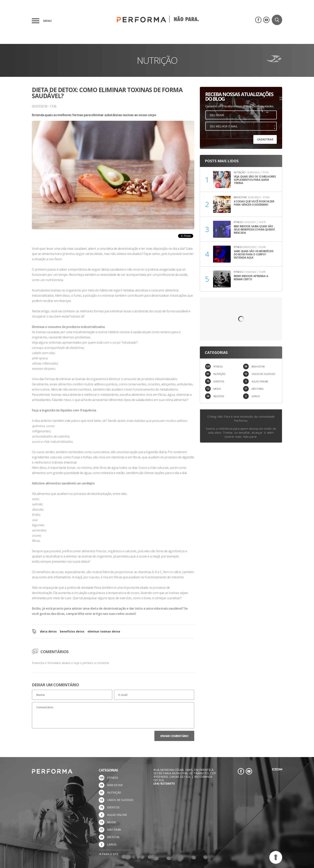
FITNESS (218, 366)
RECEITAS (219, 396)
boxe (147, 598)
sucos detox (101, 452)
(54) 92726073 (164, 783)
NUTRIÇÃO (219, 374)
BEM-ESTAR (258, 366)
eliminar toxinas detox (104, 631)
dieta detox (48, 631)
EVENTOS (219, 381)
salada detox (144, 400)
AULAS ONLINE (260, 381)
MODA (217, 389)
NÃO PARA (258, 389)
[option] (113, 183)
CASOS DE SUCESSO (263, 374)
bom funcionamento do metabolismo (152, 389)
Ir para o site (109, 854)
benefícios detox (72, 631)
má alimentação (84, 332)
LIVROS (256, 396)
